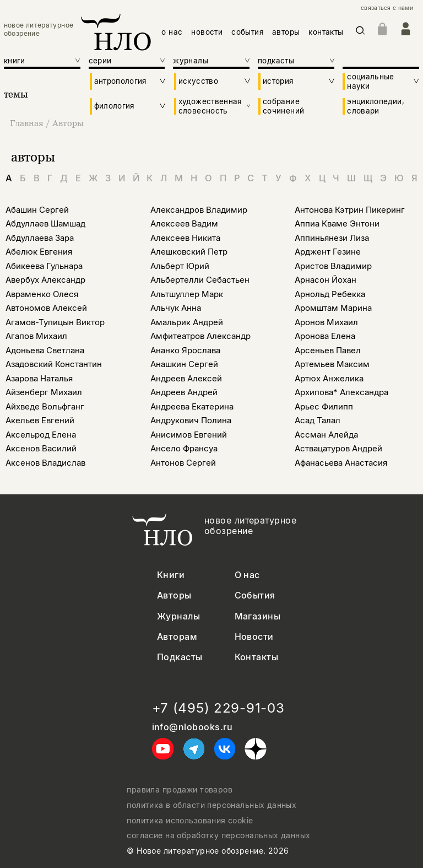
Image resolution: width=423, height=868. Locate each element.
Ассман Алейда (326, 435)
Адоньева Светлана (45, 350)
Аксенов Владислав (45, 463)
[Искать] (360, 32)
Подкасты (180, 657)
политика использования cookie (190, 821)
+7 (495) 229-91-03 (218, 708)
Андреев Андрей (184, 392)
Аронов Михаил (326, 322)
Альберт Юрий (180, 266)
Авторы (68, 123)
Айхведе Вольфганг (45, 406)
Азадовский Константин (54, 364)
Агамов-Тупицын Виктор (55, 322)
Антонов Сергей (183, 463)
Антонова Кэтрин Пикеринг (350, 210)
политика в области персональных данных (211, 805)
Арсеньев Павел (328, 350)
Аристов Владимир (333, 266)
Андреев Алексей (186, 378)
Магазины (258, 616)
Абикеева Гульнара (44, 266)
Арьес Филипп (324, 406)
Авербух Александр (45, 280)
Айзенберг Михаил (44, 392)
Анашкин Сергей (184, 364)
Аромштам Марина (333, 308)
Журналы (178, 616)
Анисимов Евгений (189, 435)
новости (207, 32)
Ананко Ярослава (185, 350)
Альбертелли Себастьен (200, 280)
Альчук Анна (176, 308)
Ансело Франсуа (184, 448)
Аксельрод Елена (41, 435)
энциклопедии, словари (376, 106)
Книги (171, 575)
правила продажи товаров (180, 790)
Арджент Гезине (328, 252)
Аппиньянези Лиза (332, 238)
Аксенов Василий (41, 448)
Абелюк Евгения (39, 252)
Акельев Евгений (40, 420)
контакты (326, 32)
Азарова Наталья (39, 378)
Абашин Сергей (37, 210)
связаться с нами (387, 8)
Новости (254, 637)
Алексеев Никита (185, 238)
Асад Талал (318, 420)
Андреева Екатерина (192, 406)
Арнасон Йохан (326, 280)
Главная (28, 123)
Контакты (257, 657)
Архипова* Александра (341, 392)
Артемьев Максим (332, 364)
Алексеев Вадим (184, 223)
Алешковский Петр (189, 252)
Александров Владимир (199, 210)
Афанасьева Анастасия (341, 463)
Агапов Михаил (36, 336)
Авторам (177, 637)
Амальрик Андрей (187, 322)
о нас (172, 32)
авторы (286, 32)
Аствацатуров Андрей (338, 448)
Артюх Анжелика (329, 378)
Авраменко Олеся (42, 294)
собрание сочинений (283, 106)
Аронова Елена (325, 336)
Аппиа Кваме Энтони (337, 223)
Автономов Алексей (46, 308)
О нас (247, 575)
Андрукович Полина (191, 420)
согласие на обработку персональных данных (218, 835)
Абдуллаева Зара (40, 238)
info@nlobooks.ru (192, 727)
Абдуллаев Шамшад (45, 223)
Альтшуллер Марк (187, 294)
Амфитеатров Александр (200, 336)
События (255, 595)
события (247, 32)
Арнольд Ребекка (330, 294)
